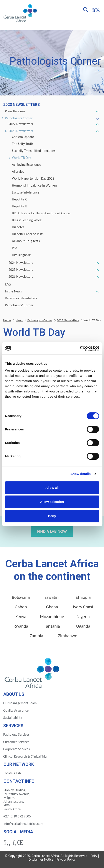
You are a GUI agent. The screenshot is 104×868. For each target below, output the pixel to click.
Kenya (21, 617)
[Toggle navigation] (96, 9)
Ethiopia (83, 597)
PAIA (94, 856)
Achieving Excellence (26, 165)
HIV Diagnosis (21, 255)
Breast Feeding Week (27, 220)
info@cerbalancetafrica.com (23, 824)
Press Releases (15, 111)
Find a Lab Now (52, 531)
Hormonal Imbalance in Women (34, 185)
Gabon (21, 607)
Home (7, 320)
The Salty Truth (22, 144)
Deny (52, 516)
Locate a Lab (12, 773)
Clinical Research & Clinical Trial (25, 756)
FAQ (8, 284)
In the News (13, 291)
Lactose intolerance (26, 192)
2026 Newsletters (21, 276)
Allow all (52, 488)
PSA (15, 248)
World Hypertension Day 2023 (33, 178)
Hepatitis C (20, 199)
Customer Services (16, 742)
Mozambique (52, 617)
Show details (81, 474)
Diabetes (18, 227)
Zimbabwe (68, 636)
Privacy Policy (66, 859)
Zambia (36, 636)
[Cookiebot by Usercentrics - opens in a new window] (80, 348)
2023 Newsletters (21, 131)
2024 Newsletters (21, 263)
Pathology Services (16, 734)
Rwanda (21, 626)
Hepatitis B (20, 206)
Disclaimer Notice (41, 859)
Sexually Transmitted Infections (34, 151)
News (19, 320)
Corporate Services (17, 749)
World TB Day (21, 158)
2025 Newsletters (21, 270)
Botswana (21, 597)
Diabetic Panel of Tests (28, 234)
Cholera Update (23, 137)
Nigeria (83, 617)
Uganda (83, 626)
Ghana (52, 607)
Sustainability (13, 718)
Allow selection (52, 502)
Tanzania (52, 626)
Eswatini (52, 597)
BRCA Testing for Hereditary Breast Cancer (41, 213)
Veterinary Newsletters (21, 298)
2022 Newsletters (21, 124)
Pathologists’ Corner (19, 305)
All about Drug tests (26, 241)
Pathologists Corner (19, 118)
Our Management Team (20, 703)
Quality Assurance (16, 710)
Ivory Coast (83, 607)
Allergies (18, 171)
